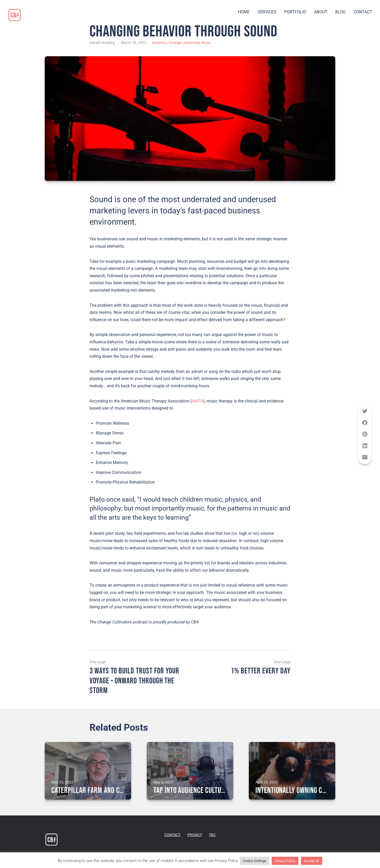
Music (206, 43)
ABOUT (321, 12)
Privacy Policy (285, 861)
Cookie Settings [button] (255, 861)
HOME (244, 12)
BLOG (340, 12)
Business (160, 43)
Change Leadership (184, 43)
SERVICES (267, 12)
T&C (212, 835)
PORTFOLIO (295, 12)
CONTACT (363, 12)
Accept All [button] (312, 861)
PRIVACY (195, 835)
